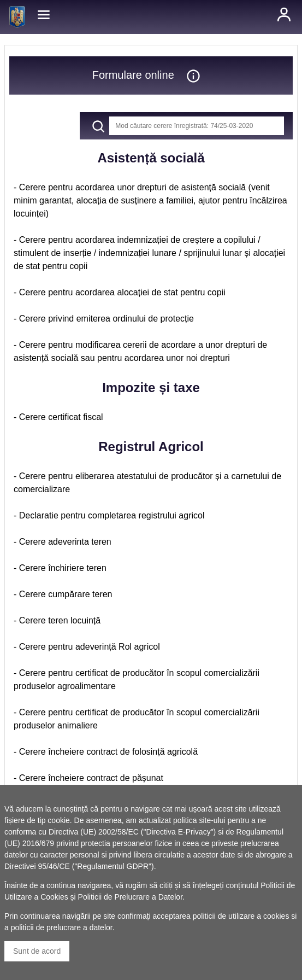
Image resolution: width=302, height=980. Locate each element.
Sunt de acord (37, 951)
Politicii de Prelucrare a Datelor (130, 897)
